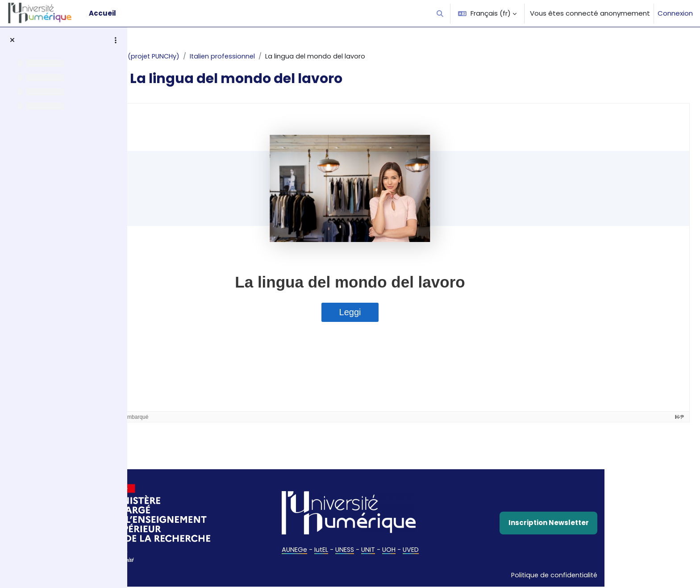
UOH (446, 550)
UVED (469, 550)
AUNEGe (349, 550)
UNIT (425, 550)
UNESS (401, 550)
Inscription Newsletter (605, 523)
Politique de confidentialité (609, 576)
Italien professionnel (283, 56)
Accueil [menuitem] (102, 13)
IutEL (376, 550)
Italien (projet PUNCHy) (202, 56)
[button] (440, 13)
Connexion (675, 13)
